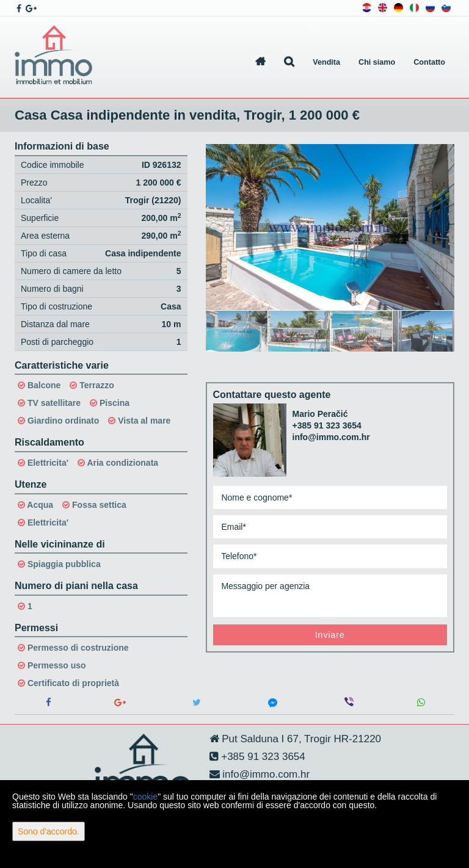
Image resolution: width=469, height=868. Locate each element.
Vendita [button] (326, 62)
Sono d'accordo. (49, 831)
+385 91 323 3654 (327, 425)
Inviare (330, 635)
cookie (145, 797)
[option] (237, 331)
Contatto (429, 62)
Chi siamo (377, 62)
